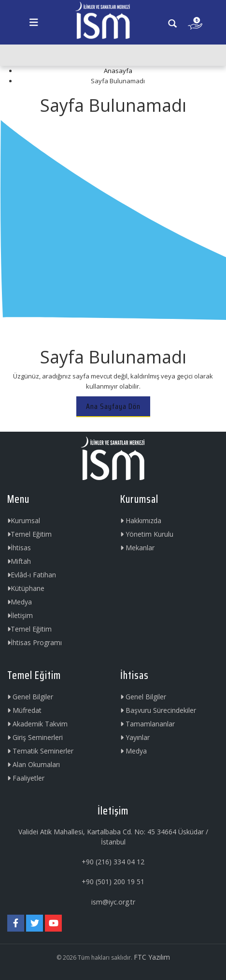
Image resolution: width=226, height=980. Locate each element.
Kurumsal (24, 520)
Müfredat (24, 710)
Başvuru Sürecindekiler (158, 710)
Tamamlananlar (148, 724)
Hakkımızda (141, 520)
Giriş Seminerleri (35, 737)
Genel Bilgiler (30, 697)
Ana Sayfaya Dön (113, 406)
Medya (20, 602)
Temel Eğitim (29, 534)
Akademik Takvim (37, 724)
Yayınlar (135, 737)
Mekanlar (137, 548)
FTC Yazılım (152, 957)
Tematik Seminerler (40, 751)
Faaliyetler (26, 778)
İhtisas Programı (35, 642)
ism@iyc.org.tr (113, 902)
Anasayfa (118, 71)
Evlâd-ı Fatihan (32, 575)
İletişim (20, 615)
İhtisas (19, 548)
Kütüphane (26, 588)
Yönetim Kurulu (147, 534)
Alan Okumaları (34, 764)
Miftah (19, 561)
